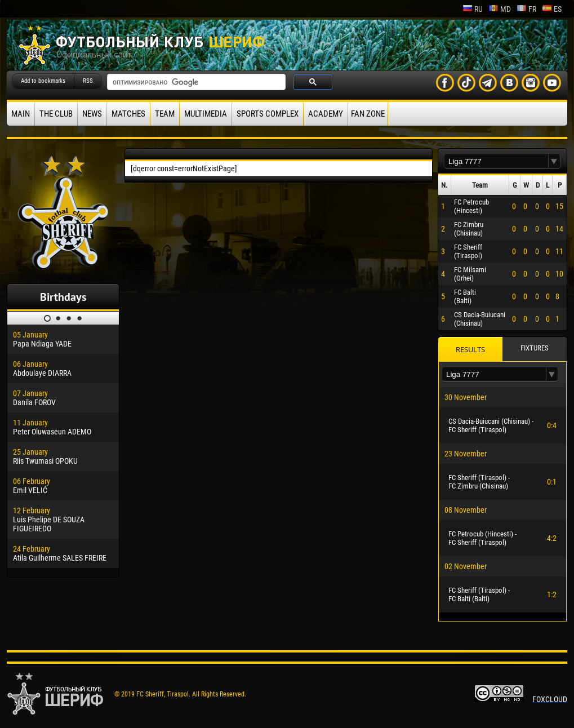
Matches (128, 114)
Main (21, 114)
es (552, 9)
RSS (88, 81)
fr (526, 9)
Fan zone (368, 114)
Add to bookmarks (43, 81)
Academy (326, 114)
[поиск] (195, 82)
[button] (554, 161)
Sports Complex (268, 114)
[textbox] (496, 161)
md (500, 9)
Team (165, 114)
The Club (56, 114)
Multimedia (206, 114)
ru (473, 9)
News (92, 114)
